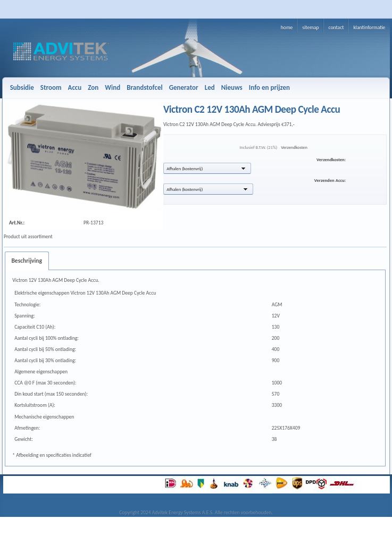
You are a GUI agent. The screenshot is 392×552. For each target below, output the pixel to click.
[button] (207, 168)
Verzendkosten (294, 147)
